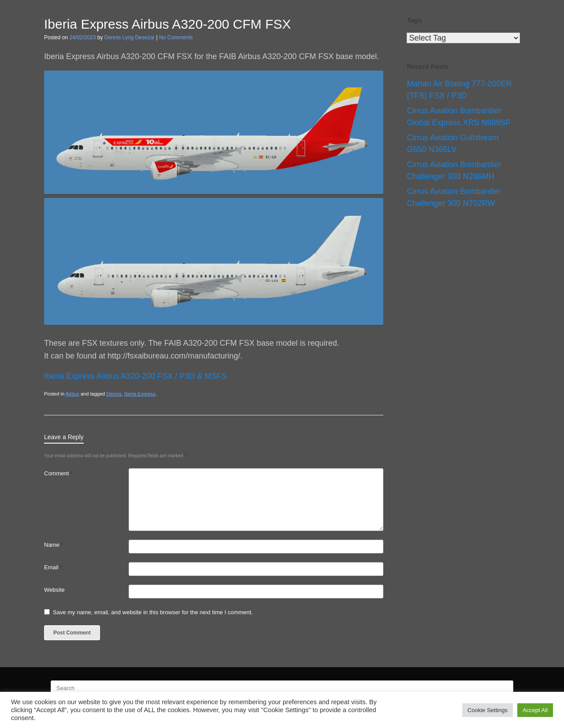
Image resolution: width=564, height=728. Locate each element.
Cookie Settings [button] (488, 710)
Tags (414, 20)
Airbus (72, 394)
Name (54, 545)
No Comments (176, 37)
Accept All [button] (535, 710)
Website (54, 590)
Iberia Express (140, 394)
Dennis (114, 394)
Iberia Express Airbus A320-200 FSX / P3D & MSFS (135, 376)
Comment (58, 473)
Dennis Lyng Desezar (130, 37)
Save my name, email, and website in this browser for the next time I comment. (153, 612)
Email (53, 567)
